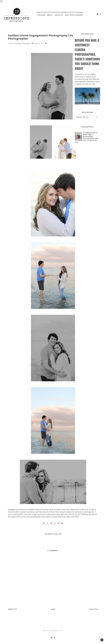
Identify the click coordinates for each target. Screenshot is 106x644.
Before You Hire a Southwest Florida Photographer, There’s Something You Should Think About (87, 54)
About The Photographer (74, 15)
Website (50, 15)
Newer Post (13, 609)
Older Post (94, 609)
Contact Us (59, 15)
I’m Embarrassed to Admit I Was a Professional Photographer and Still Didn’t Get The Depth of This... (86, 138)
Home (53, 609)
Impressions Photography (22, 43)
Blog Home (41, 15)
